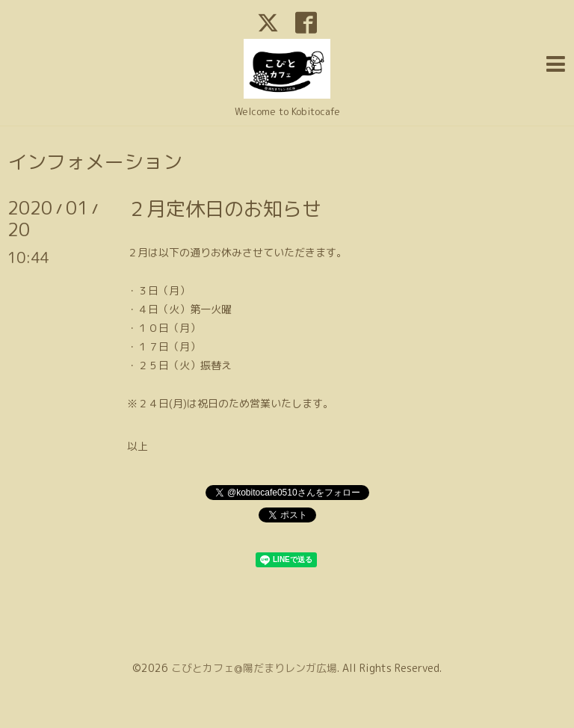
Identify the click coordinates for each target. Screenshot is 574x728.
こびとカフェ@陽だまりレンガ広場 (254, 668)
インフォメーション (95, 161)
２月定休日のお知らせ (224, 209)
